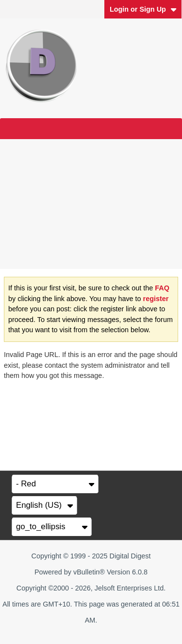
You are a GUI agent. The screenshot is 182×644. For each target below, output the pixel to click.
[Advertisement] (91, 204)
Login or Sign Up (143, 9)
